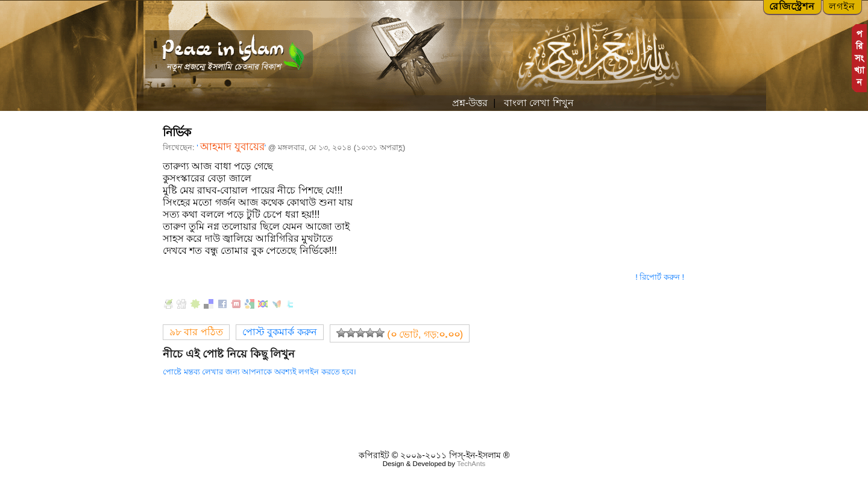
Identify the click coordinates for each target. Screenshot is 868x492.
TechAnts (471, 464)
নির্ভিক (177, 132)
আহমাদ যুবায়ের (232, 147)
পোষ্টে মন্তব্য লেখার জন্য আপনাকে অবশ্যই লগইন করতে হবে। (259, 372)
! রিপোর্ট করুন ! (660, 277)
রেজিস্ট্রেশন (792, 6)
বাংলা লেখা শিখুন (537, 103)
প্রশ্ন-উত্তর (470, 103)
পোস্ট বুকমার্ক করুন (280, 332)
